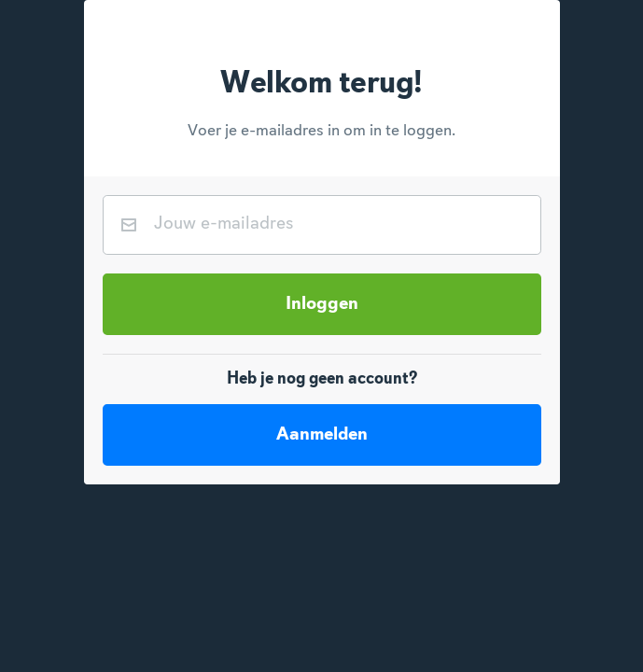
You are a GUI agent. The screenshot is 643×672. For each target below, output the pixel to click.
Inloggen (322, 304)
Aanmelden (322, 435)
